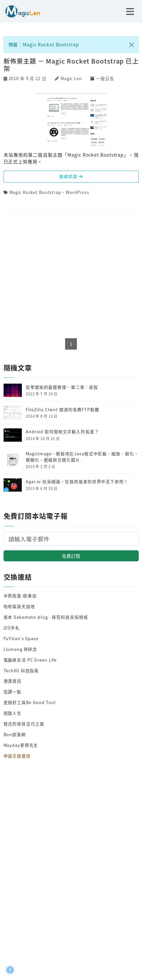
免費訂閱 (71, 556)
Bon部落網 (15, 734)
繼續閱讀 (71, 176)
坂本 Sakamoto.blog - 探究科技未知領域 (46, 617)
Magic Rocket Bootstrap (35, 192)
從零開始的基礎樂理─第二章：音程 (62, 387)
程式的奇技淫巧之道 (24, 724)
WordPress (78, 192)
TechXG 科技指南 (21, 670)
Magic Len (71, 78)
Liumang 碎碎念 (21, 649)
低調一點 (13, 692)
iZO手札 (12, 628)
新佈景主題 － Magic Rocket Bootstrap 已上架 (71, 65)
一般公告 (105, 78)
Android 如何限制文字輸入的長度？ (62, 432)
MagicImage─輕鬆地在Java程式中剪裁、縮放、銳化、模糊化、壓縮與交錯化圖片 (82, 457)
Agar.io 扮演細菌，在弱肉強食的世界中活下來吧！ (77, 482)
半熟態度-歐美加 (20, 596)
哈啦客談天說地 (19, 606)
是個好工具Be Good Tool (30, 702)
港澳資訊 (13, 681)
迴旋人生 (13, 713)
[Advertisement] (71, 276)
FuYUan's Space (21, 638)
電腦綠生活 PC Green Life (30, 660)
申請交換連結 (17, 756)
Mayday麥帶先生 (21, 745)
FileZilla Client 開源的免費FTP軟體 (63, 410)
